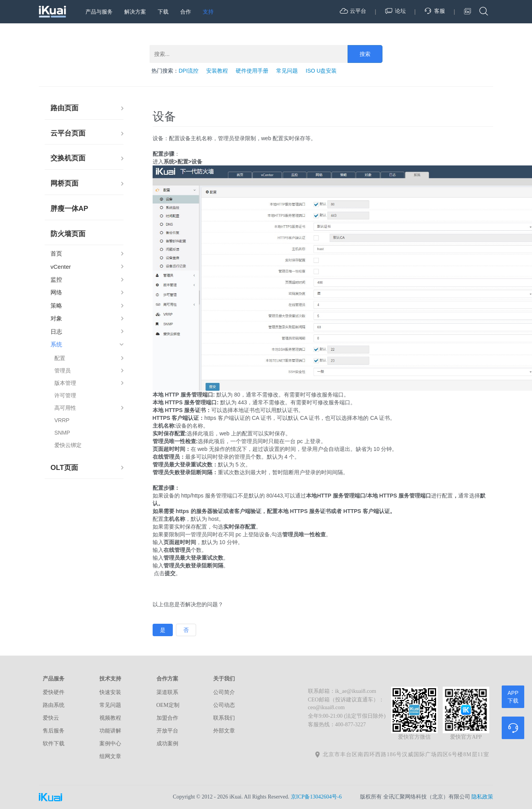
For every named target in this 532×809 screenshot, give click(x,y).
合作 (186, 12)
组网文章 (110, 756)
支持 (208, 12)
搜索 (365, 54)
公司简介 (224, 692)
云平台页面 (68, 133)
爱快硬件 (54, 692)
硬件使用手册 (252, 71)
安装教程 (217, 71)
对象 (56, 318)
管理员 (63, 371)
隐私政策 (482, 797)
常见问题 (287, 71)
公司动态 (224, 705)
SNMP (62, 433)
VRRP (62, 420)
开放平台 (167, 731)
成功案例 (167, 744)
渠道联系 (167, 692)
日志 (56, 331)
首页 (56, 253)
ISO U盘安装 (321, 71)
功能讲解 (110, 731)
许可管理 (65, 395)
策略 (56, 305)
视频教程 (110, 718)
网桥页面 (64, 183)
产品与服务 (99, 12)
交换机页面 (68, 158)
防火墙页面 (68, 234)
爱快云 (51, 718)
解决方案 (135, 12)
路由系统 (54, 705)
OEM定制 (168, 705)
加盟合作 (167, 718)
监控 (56, 279)
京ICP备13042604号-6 (316, 797)
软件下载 (54, 744)
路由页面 (64, 108)
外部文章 (224, 731)
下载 (163, 12)
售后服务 (54, 731)
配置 (60, 358)
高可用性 (65, 408)
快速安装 (110, 692)
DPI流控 (189, 71)
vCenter (61, 267)
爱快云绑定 (68, 445)
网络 (56, 292)
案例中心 (110, 744)
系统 (56, 344)
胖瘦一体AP (69, 209)
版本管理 (65, 383)
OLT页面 (64, 468)
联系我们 (224, 718)
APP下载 (513, 697)
